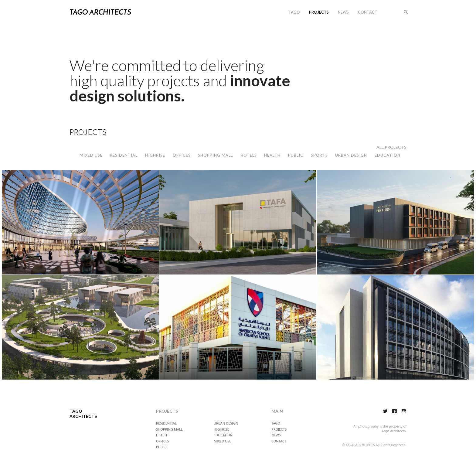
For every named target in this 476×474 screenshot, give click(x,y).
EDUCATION (388, 155)
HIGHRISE (155, 155)
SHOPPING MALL (215, 155)
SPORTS (319, 155)
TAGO (294, 12)
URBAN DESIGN (351, 155)
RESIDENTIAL (124, 155)
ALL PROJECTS (391, 147)
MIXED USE (91, 155)
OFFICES (182, 155)
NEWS (343, 12)
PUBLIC (296, 155)
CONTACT (368, 12)
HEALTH (272, 155)
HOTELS (249, 155)
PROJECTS (319, 12)
